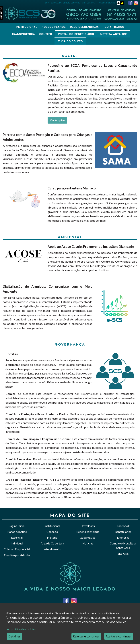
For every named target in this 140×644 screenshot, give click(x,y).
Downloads (88, 526)
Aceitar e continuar (119, 636)
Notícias (88, 543)
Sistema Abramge (113, 34)
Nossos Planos (54, 27)
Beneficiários (123, 532)
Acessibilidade (107, 3)
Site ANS (123, 553)
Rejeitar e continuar (86, 636)
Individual (17, 543)
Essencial (17, 537)
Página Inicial (17, 526)
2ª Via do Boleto (70, 41)
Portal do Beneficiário (76, 34)
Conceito (52, 532)
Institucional (27, 27)
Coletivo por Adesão (17, 555)
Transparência (23, 34)
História (52, 537)
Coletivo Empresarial (17, 549)
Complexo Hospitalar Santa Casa (123, 545)
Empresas (123, 537)
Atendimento (52, 549)
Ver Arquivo (57, 120)
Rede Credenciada (84, 27)
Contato (46, 34)
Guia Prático (114, 27)
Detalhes (14, 636)
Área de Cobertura (52, 543)
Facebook (123, 526)
